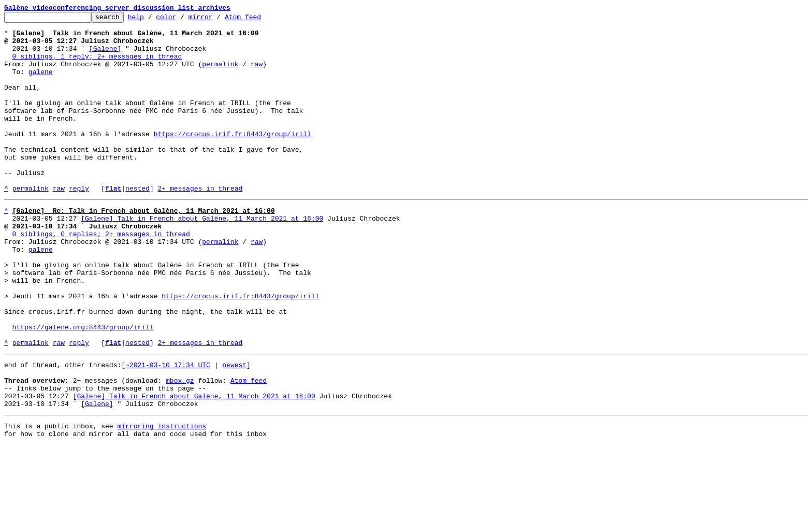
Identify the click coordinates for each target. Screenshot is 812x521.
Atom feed (259, 20)
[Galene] (105, 56)
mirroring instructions (162, 500)
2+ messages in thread (200, 224)
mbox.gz (180, 448)
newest (234, 430)
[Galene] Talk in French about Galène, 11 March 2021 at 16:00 (202, 257)
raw (257, 75)
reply (79, 224)
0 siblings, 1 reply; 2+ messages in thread (97, 65)
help (152, 20)
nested (137, 224)
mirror (217, 20)
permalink (220, 75)
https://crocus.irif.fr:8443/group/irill (233, 158)
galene (41, 84)
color (182, 20)
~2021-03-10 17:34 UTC (168, 430)
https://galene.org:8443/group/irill (83, 387)
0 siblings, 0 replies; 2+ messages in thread (101, 276)
